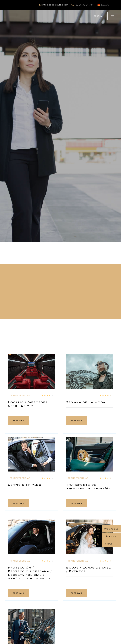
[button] (112, 16)
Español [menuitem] (106, 5)
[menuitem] (106, 5)
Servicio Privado (25, 485)
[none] (106, 5)
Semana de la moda (86, 402)
